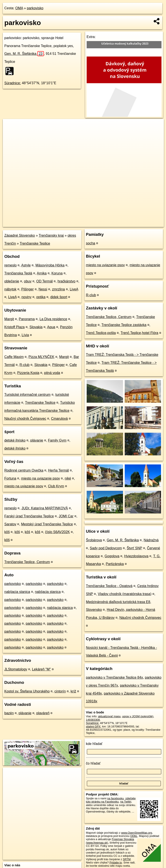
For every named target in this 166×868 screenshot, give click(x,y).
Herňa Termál (59, 470)
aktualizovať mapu (109, 716)
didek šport (59, 297)
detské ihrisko (15, 440)
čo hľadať (93, 763)
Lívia (25, 335)
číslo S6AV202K (57, 532)
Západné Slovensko (20, 235)
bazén (9, 713)
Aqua (51, 327)
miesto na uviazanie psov (40, 478)
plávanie (37, 440)
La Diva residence (53, 319)
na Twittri (126, 802)
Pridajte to (116, 862)
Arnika (42, 273)
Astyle (26, 265)
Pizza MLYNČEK (41, 357)
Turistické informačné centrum (27, 395)
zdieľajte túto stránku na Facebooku (111, 800)
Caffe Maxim (14, 357)
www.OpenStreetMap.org (136, 833)
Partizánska (115, 564)
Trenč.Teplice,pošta (101, 333)
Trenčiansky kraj (51, 235)
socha (91, 243)
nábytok (10, 289)
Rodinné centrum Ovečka (24, 470)
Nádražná (151, 540)
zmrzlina (59, 289)
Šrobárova (94, 540)
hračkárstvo (66, 281)
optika (41, 297)
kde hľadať (94, 744)
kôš (7, 532)
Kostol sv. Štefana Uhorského (27, 691)
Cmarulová (59, 419)
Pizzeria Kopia (28, 373)
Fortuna (10, 478)
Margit (9, 319)
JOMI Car (66, 516)
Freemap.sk (113, 223)
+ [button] (10, 126)
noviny (26, 297)
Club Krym (56, 486)
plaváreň (43, 713)
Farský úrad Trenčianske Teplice (29, 516)
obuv (28, 281)
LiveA (74, 289)
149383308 (93, 720)
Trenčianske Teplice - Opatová (109, 586)
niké (68, 478)
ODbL (134, 836)
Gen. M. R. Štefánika (24, 54)
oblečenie (12, 281)
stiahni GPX (93, 726)
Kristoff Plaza (14, 327)
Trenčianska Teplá (18, 273)
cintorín (60, 691)
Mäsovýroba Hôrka (50, 265)
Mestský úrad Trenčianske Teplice (47, 524)
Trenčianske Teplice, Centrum (27, 562)
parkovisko (35, 8)
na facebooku (116, 798)
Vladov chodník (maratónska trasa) (124, 594)
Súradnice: (13, 83)
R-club (24, 365)
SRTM (127, 859)
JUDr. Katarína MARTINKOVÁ (45, 508)
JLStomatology (16, 669)
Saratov (10, 524)
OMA (19, 8)
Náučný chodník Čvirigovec (25, 419)
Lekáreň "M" (41, 669)
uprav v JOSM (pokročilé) (138, 716)
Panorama (27, 319)
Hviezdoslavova (136, 556)
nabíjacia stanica (17, 592)
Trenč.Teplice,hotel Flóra (140, 333)
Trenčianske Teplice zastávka (124, 325)
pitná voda (52, 373)
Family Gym (57, 440)
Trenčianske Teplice (35, 243)
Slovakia (36, 327)
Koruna (57, 273)
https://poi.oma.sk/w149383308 (145, 223)
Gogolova (112, 556)
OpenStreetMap (90, 223)
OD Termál (45, 281)
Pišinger (27, 289)
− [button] (10, 133)
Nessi (43, 289)
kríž (73, 691)
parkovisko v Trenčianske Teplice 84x (115, 677)
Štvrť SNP (134, 548)
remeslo (10, 265)
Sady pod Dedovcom (106, 548)
